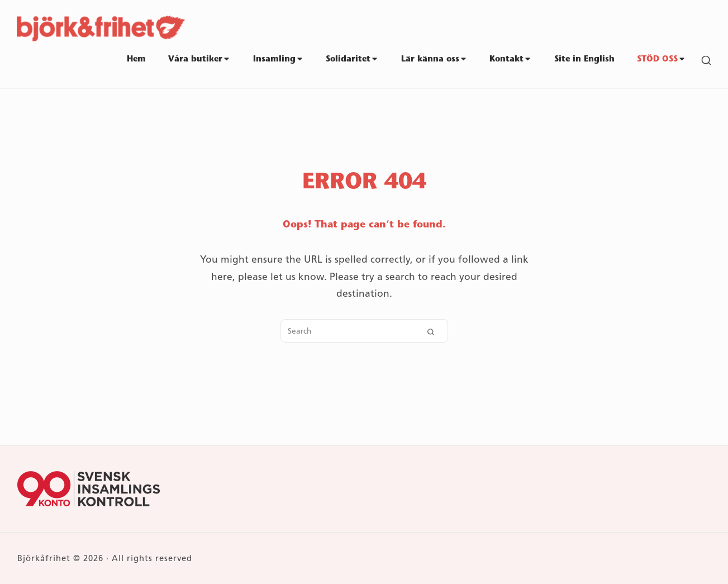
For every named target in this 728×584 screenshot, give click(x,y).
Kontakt (511, 59)
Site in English (584, 60)
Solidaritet (352, 59)
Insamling (279, 59)
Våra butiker (199, 59)
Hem (136, 60)
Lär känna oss (434, 59)
